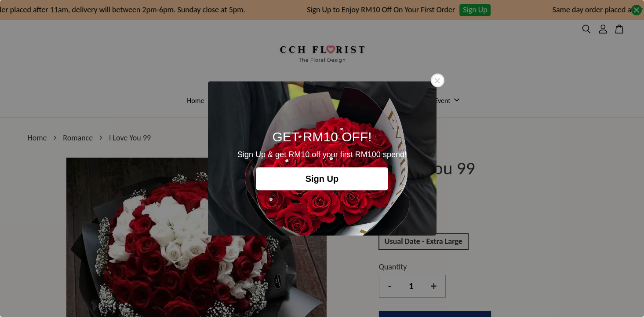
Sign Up (322, 179)
